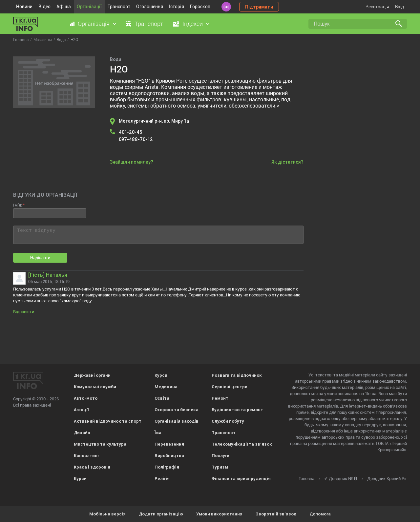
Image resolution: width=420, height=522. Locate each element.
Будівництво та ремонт (237, 410)
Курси (80, 479)
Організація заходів (177, 421)
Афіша (64, 7)
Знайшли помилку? (132, 162)
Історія (177, 7)
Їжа (158, 433)
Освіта (162, 398)
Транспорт (119, 7)
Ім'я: (18, 205)
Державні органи (92, 375)
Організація (94, 24)
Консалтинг (86, 456)
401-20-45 (130, 132)
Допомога (320, 514)
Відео (44, 7)
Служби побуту (228, 421)
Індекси (193, 24)
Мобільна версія (107, 514)
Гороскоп (200, 7)
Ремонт (220, 398)
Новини (24, 7)
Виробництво (169, 456)
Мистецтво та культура (100, 444)
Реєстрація (377, 7)
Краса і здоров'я (92, 467)
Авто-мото (86, 398)
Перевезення (169, 444)
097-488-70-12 (136, 139)
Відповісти (24, 312)
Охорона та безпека (177, 410)
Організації (89, 7)
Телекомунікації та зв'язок (242, 444)
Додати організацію (161, 514)
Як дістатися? (287, 162)
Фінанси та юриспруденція (241, 479)
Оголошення (150, 7)
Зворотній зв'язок (276, 514)
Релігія (162, 479)
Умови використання (219, 514)
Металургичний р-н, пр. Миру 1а (154, 121)
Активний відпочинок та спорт (108, 421)
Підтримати (259, 7)
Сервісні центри (230, 387)
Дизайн (82, 433)
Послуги (220, 456)
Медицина (166, 387)
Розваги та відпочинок (237, 375)
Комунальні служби (95, 387)
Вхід (399, 7)
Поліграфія (167, 467)
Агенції (81, 410)
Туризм (220, 467)
